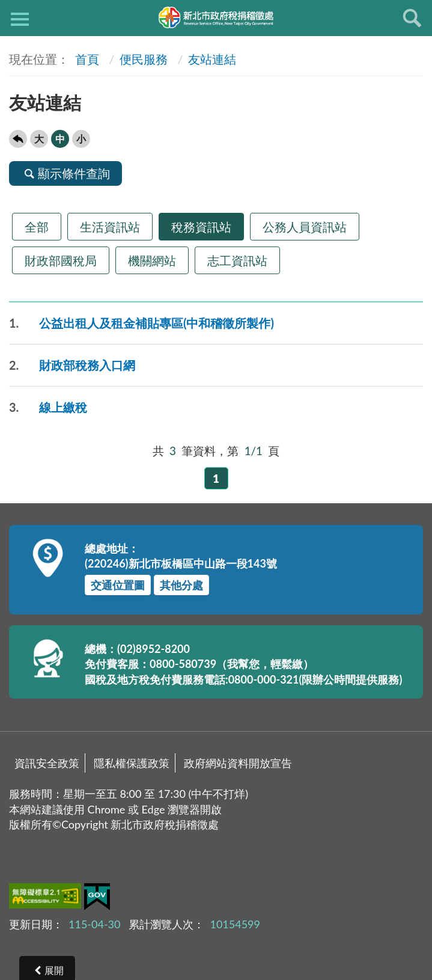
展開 (54, 970)
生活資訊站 (110, 227)
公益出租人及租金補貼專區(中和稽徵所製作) (141, 323)
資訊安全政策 (47, 763)
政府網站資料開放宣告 (238, 763)
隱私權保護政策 (132, 763)
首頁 (86, 59)
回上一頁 (18, 139)
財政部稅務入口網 (72, 365)
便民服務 (144, 59)
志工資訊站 (237, 260)
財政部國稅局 (61, 260)
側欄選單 (20, 19)
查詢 (412, 18)
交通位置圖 (118, 585)
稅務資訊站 (201, 227)
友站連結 (212, 59)
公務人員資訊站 (305, 227)
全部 (37, 227)
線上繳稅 (48, 407)
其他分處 (181, 585)
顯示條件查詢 (65, 173)
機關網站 (152, 260)
